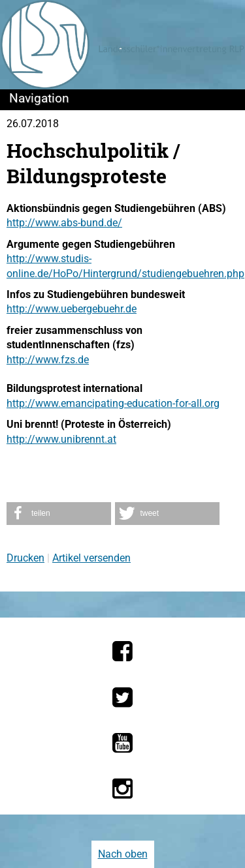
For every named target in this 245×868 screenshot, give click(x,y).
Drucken (25, 558)
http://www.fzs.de (48, 360)
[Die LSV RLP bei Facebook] (122, 651)
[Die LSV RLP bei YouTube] (122, 743)
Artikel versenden (91, 558)
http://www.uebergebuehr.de (72, 309)
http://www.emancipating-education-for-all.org (113, 403)
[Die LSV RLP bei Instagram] (122, 788)
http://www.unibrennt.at (61, 439)
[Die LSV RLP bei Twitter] (122, 697)
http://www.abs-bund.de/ (64, 223)
